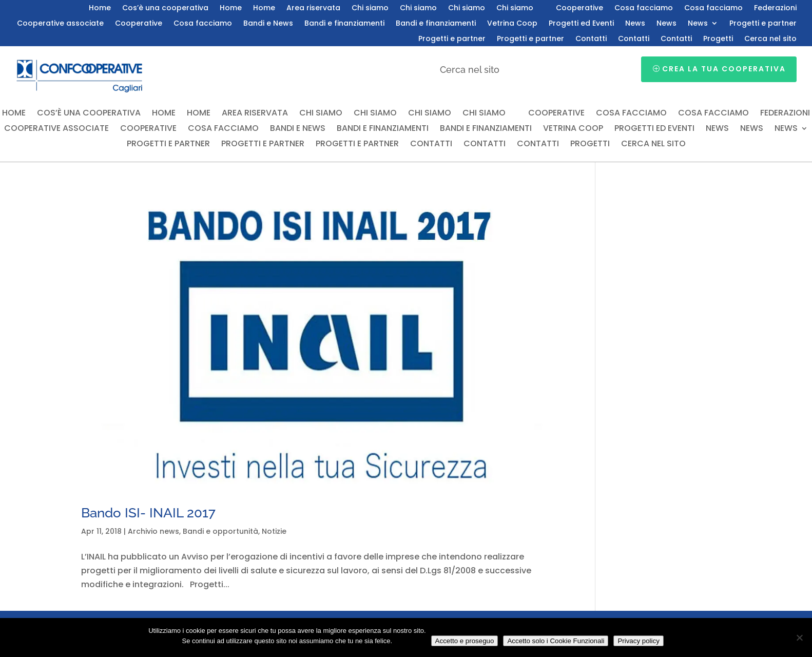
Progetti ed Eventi (581, 24)
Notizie (274, 531)
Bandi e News (268, 24)
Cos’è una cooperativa (165, 8)
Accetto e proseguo (465, 641)
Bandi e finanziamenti (344, 24)
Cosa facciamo (644, 8)
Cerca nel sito (770, 39)
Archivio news (153, 531)
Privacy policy (638, 641)
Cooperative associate (60, 24)
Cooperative (579, 8)
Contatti (591, 39)
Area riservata (313, 8)
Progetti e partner (763, 24)
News (635, 24)
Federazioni (775, 8)
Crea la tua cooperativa (724, 69)
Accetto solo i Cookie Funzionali (556, 641)
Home (100, 8)
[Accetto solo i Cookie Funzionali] (799, 637)
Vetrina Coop (512, 24)
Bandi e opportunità (220, 531)
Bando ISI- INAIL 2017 (148, 513)
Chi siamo (370, 8)
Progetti (718, 39)
